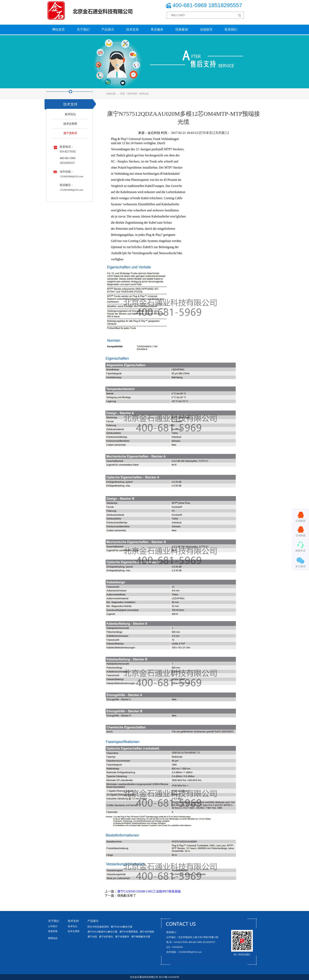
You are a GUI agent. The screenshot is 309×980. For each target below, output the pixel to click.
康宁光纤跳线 (147, 932)
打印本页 (206, 133)
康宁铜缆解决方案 (141, 937)
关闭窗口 (222, 133)
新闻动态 (53, 938)
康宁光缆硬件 (122, 937)
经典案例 (182, 29)
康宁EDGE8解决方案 (122, 927)
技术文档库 (70, 124)
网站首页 (59, 29)
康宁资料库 (70, 133)
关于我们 (83, 29)
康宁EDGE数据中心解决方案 (102, 932)
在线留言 (206, 29)
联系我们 (231, 29)
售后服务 (157, 29)
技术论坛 (144, 94)
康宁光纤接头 (106, 937)
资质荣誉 (53, 931)
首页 (123, 94)
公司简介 (53, 926)
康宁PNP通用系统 (129, 932)
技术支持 (132, 29)
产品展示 (108, 29)
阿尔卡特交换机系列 (98, 927)
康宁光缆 (92, 937)
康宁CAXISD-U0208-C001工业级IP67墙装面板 (149, 891)
